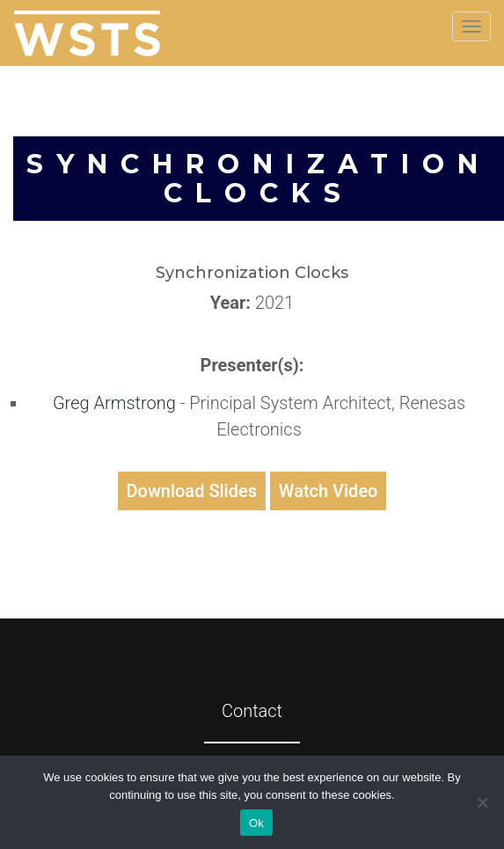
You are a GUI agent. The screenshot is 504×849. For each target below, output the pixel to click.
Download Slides (192, 491)
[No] (482, 802)
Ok (256, 823)
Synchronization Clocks (259, 179)
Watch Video (329, 491)
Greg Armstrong (117, 403)
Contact (252, 711)
